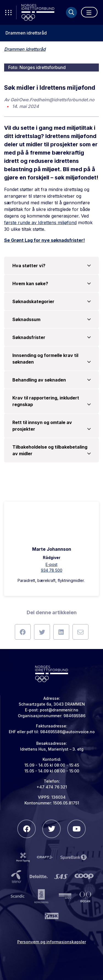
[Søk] (71, 12)
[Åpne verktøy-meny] (8, 12)
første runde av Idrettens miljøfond (40, 223)
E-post (51, 564)
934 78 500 (52, 570)
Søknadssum (51, 319)
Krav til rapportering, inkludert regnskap (51, 401)
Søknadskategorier (51, 301)
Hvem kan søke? (51, 284)
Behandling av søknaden (51, 380)
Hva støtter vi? (51, 266)
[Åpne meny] (89, 12)
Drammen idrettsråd (26, 33)
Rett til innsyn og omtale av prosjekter (51, 426)
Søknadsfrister (51, 337)
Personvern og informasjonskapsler (52, 942)
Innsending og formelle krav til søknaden (51, 359)
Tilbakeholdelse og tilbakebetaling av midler (51, 451)
